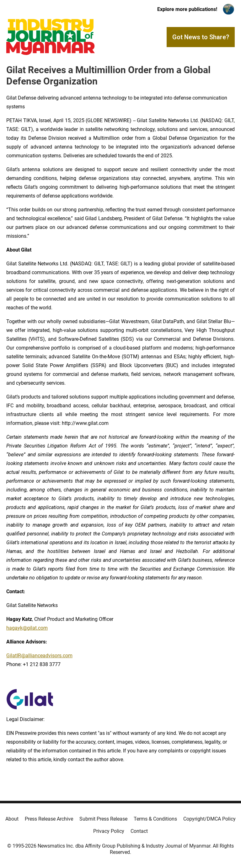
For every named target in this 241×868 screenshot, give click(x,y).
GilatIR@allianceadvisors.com (39, 656)
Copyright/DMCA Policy (209, 819)
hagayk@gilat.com (27, 628)
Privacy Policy (109, 831)
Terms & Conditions (155, 819)
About (12, 819)
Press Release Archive (49, 819)
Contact (139, 831)
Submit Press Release (103, 819)
